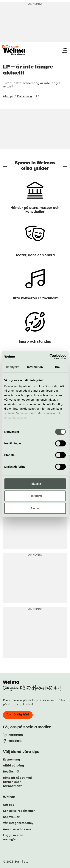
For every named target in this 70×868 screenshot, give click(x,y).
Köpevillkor (11, 817)
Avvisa (35, 508)
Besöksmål (11, 771)
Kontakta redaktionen (19, 811)
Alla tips (8, 96)
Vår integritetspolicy (18, 823)
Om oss (8, 805)
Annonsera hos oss (17, 829)
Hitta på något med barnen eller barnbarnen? (17, 782)
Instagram (15, 735)
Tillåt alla (35, 484)
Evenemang (24, 96)
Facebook (15, 741)
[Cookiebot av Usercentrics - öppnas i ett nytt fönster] (50, 357)
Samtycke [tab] (13, 367)
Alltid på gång (13, 765)
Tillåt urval (35, 496)
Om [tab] (57, 367)
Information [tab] (35, 367)
